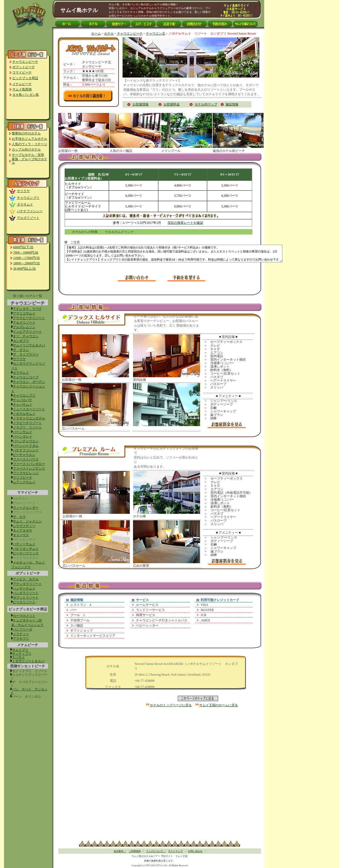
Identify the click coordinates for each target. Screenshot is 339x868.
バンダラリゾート (26, 593)
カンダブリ (21, 341)
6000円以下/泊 (23, 247)
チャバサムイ (23, 405)
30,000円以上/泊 (24, 269)
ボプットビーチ (24, 67)
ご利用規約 (135, 851)
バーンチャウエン (26, 441)
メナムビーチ (22, 84)
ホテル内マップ (206, 104)
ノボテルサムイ (24, 414)
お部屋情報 (141, 104)
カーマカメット (24, 616)
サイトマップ (175, 851)
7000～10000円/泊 (26, 252)
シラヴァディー (24, 526)
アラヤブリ (21, 639)
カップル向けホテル (26, 149)
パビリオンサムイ (26, 549)
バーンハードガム (26, 446)
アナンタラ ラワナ (27, 309)
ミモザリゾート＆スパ (28, 661)
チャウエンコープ (26, 377)
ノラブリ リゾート (27, 427)
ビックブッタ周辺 (25, 78)
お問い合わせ (195, 851)
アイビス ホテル (26, 579)
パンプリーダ (23, 629)
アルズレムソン (24, 327)
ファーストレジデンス (29, 468)
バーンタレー (23, 437)
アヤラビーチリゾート (29, 318)
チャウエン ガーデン (29, 382)
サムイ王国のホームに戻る (219, 705)
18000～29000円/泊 (26, 263)
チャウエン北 (156, 34)
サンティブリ (22, 654)
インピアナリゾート (27, 332)
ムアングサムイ (24, 482)
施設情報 (232, 104)
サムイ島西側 (22, 89)
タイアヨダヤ (23, 530)
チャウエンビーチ (25, 62)
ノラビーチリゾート (27, 423)
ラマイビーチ (22, 72)
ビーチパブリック (26, 553)
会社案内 (120, 851)
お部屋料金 (172, 104)
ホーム (96, 34)
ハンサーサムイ (24, 588)
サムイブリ (20, 650)
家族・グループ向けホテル (30, 161)
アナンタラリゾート (27, 584)
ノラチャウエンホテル (29, 418)
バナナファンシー (30, 211)
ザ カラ (19, 517)
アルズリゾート (28, 218)
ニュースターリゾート (29, 409)
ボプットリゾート (26, 598)
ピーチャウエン (24, 455)
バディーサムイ (24, 544)
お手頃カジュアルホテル (30, 139)
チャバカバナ (23, 400)
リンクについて (156, 851)
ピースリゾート (24, 602)
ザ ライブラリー (26, 354)
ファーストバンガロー (29, 464)
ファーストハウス (26, 459)
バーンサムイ (23, 432)
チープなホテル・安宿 (28, 155)
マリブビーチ (23, 478)
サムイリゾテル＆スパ (29, 345)
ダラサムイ (25, 204)
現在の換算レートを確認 (185, 223)
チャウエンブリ (28, 198)
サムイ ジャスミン (27, 521)
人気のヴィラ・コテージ (30, 144)
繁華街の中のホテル (26, 133)
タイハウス (21, 535)
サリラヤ (23, 191)
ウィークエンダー (26, 508)
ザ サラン (21, 350)
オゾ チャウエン (26, 336)
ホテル (109, 34)
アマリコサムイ (24, 313)
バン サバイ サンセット (29, 691)
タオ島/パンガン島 (26, 95)
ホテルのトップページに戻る (171, 705)
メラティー (21, 634)
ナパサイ (19, 657)
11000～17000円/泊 (26, 258)
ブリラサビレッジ (26, 473)
